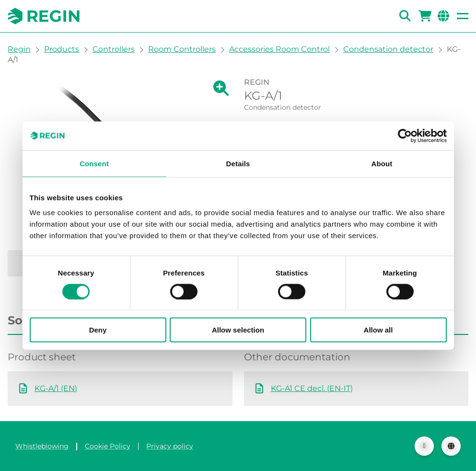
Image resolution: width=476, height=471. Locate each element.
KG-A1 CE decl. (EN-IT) (312, 388)
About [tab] (382, 163)
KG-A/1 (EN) (56, 388)
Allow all (378, 330)
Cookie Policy (108, 446)
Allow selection (238, 330)
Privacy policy (170, 446)
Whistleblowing (42, 446)
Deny (98, 330)
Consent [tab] (94, 163)
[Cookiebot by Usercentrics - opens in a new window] (405, 136)
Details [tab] (238, 163)
